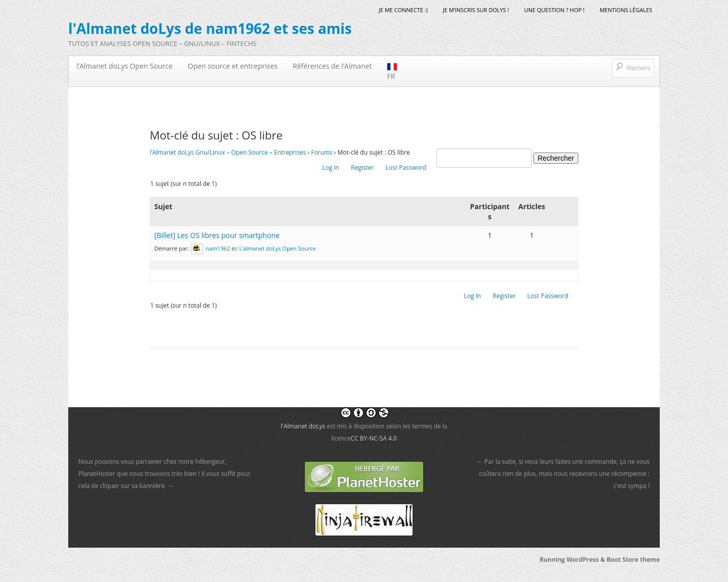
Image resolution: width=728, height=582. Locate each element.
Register (362, 167)
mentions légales (626, 10)
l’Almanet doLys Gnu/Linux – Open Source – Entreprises (228, 152)
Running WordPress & (573, 560)
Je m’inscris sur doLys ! (476, 10)
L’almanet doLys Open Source (278, 248)
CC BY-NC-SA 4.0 (374, 438)
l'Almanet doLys (303, 426)
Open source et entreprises (233, 66)
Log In (331, 167)
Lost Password (406, 167)
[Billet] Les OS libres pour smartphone (217, 235)
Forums (322, 152)
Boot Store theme (633, 560)
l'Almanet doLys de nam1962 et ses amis (210, 28)
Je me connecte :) (403, 10)
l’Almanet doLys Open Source (124, 66)
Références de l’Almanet (332, 66)
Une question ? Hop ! (554, 10)
